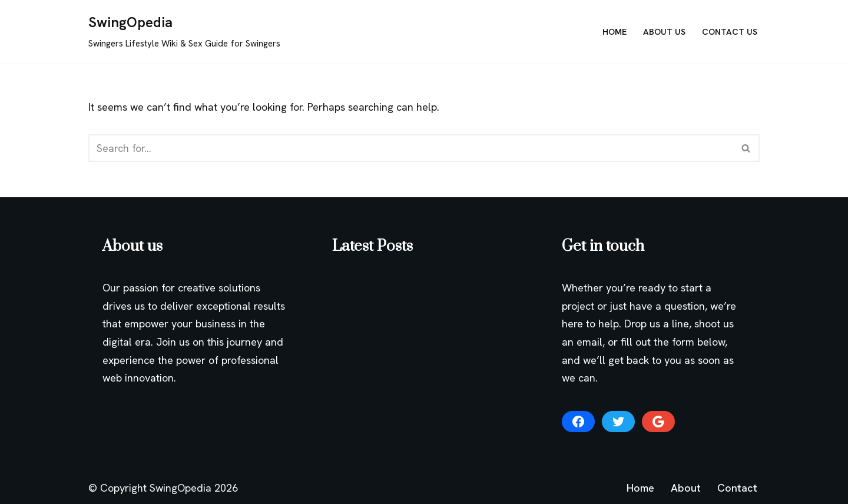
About (686, 488)
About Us (664, 32)
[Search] (411, 148)
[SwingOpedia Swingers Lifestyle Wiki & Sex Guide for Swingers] (184, 31)
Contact (737, 488)
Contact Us (730, 32)
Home (615, 32)
